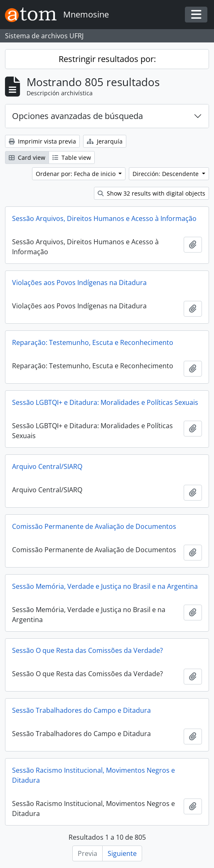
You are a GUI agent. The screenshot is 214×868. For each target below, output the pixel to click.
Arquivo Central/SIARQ (47, 466)
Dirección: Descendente (166, 174)
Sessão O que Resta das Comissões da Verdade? (87, 650)
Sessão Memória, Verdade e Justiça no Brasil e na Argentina (105, 586)
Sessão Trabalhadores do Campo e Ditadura (81, 710)
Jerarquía (105, 141)
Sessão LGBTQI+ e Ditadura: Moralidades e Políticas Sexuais (105, 402)
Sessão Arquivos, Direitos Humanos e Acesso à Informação (104, 218)
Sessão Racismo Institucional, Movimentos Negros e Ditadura (93, 775)
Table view (72, 157)
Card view (27, 157)
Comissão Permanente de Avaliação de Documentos (94, 526)
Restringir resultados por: (107, 59)
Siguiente (122, 853)
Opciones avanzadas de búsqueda (77, 116)
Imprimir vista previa (42, 141)
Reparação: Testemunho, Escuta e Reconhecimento (93, 342)
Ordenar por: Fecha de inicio (76, 174)
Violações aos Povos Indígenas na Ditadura (79, 283)
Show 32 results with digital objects (151, 193)
